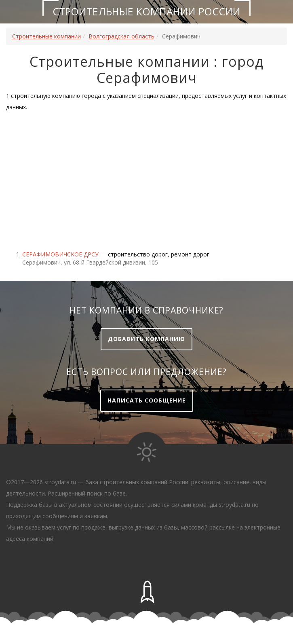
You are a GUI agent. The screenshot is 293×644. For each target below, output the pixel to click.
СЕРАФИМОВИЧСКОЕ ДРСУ (60, 254)
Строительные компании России (146, 11)
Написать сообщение (147, 400)
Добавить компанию (146, 339)
